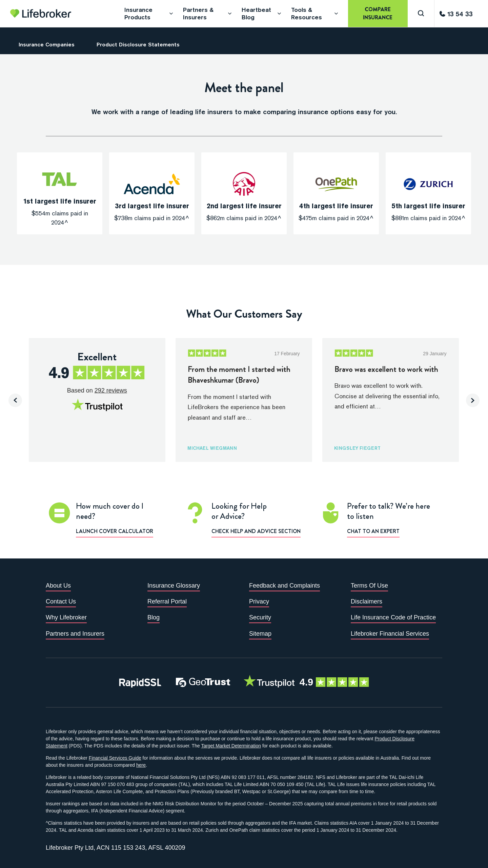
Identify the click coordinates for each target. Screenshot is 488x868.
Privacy (259, 601)
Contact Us (61, 601)
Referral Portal (167, 601)
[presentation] (15, 400)
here (141, 765)
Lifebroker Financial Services (390, 634)
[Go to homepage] (41, 14)
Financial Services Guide (115, 758)
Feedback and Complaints (284, 586)
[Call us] (456, 14)
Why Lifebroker (66, 617)
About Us (58, 586)
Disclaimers (367, 601)
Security (260, 617)
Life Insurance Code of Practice (393, 617)
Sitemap (260, 634)
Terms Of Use (369, 586)
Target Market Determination (231, 746)
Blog (154, 617)
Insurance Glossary (174, 586)
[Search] (421, 14)
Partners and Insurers (75, 634)
